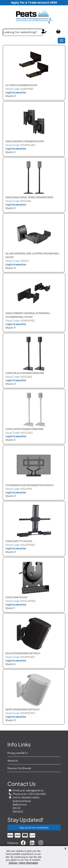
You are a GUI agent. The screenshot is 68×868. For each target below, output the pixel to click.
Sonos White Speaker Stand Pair (24, 429)
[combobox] (23, 32)
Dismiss (13, 863)
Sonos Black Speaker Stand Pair (25, 373)
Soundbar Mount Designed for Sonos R (29, 485)
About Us (13, 760)
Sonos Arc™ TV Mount (19, 541)
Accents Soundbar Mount (21, 85)
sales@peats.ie (35, 790)
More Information (29, 863)
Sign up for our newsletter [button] (34, 827)
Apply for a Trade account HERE (34, 3)
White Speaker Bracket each (22, 709)
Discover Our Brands (19, 768)
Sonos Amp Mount (16, 597)
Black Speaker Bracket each (23, 653)
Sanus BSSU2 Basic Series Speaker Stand (29, 197)
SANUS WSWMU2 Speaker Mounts (25, 141)
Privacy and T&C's (18, 753)
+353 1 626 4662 (37, 794)
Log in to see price (16, 92)
